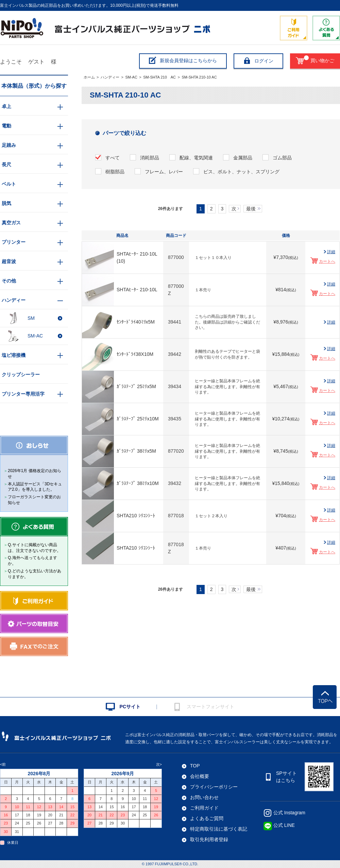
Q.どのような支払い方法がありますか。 (35, 574)
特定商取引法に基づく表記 (219, 829)
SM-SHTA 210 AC (159, 77)
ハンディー (110, 77)
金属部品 (243, 158)
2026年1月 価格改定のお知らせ (35, 474)
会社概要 (200, 776)
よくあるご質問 (207, 818)
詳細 (331, 252)
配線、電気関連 (196, 158)
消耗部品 (150, 158)
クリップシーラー (21, 375)
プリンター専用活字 (23, 394)
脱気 (6, 203)
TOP (195, 766)
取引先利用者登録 (209, 839)
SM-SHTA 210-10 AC (199, 77)
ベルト (9, 184)
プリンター (14, 242)
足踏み (9, 145)
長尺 (6, 164)
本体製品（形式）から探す (34, 86)
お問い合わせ (204, 797)
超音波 (9, 261)
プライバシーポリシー (214, 787)
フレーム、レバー (164, 172)
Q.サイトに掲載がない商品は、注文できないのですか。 (34, 548)
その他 (9, 281)
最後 (251, 209)
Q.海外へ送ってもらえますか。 (32, 561)
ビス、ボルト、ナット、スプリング (241, 172)
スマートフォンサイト (210, 707)
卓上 (6, 106)
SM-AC (131, 77)
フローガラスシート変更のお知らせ (34, 500)
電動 (6, 126)
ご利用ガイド (204, 808)
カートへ (327, 261)
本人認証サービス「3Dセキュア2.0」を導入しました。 (35, 487)
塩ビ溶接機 (14, 355)
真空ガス (11, 223)
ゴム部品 (282, 158)
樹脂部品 (115, 172)
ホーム (89, 77)
